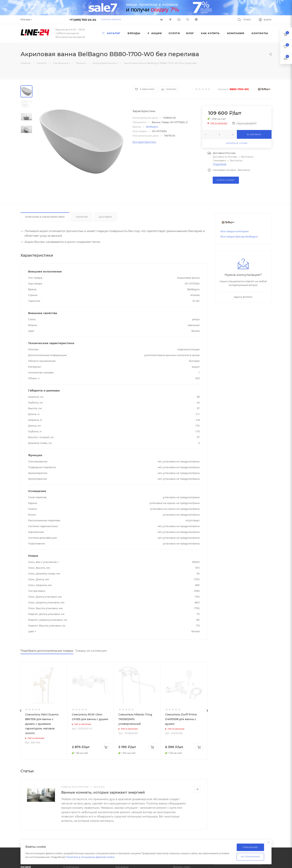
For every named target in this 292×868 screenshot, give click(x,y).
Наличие (82, 217)
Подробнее (220, 164)
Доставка (105, 217)
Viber (188, 19)
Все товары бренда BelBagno (239, 236)
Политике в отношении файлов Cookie (90, 857)
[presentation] (20, 711)
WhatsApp (196, 19)
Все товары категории (235, 231)
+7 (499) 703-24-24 (83, 20)
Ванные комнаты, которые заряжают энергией (103, 792)
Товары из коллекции (91, 651)
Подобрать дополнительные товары (47, 651)
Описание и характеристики (45, 217)
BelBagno (152, 127)
